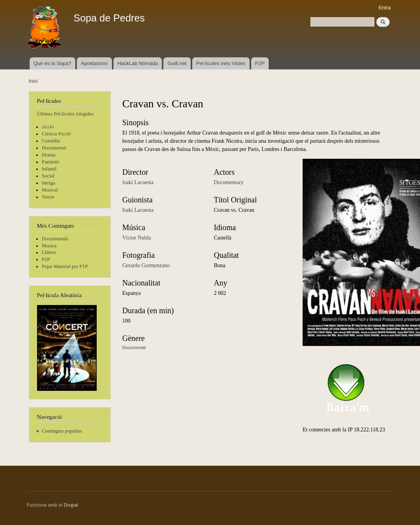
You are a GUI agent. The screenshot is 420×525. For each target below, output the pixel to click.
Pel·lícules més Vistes (221, 63)
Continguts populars (62, 431)
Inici (33, 81)
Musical (50, 190)
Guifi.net (177, 63)
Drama (49, 155)
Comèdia (51, 141)
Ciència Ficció (56, 134)
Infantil (49, 169)
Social (48, 176)
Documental (54, 148)
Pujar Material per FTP (65, 266)
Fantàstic (51, 162)
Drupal (71, 505)
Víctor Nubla (137, 238)
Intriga (48, 183)
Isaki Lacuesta (138, 182)
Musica (49, 246)
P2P (260, 63)
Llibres (49, 252)
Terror (48, 197)
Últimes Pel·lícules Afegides (65, 114)
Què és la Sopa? (52, 63)
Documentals (55, 239)
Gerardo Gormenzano (146, 265)
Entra (385, 8)
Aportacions (95, 63)
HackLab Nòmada (138, 63)
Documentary (229, 182)
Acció (48, 127)
